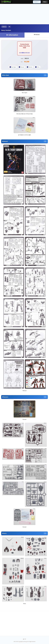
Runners (30, 67)
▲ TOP (24, 639)
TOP (45, 75)
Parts (37, 67)
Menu (45, 2)
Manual (21, 67)
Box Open (13, 67)
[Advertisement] (24, 14)
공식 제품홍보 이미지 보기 (24, 53)
